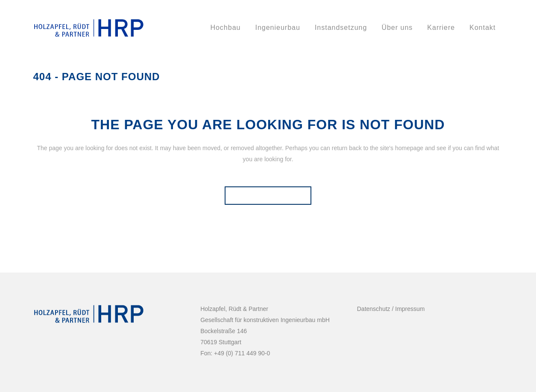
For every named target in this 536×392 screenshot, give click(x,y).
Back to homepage (268, 196)
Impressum (409, 309)
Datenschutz (374, 309)
